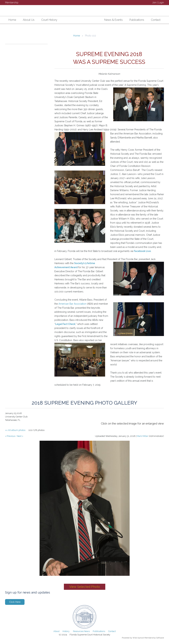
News (87, 631)
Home (77, 36)
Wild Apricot (138, 638)
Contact (112, 631)
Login (161, 3)
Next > (20, 436)
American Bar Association (72, 304)
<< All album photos (15, 430)
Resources (78, 631)
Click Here (15, 602)
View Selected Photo (85, 587)
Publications (99, 631)
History (66, 631)
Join (154, 3)
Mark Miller (143, 436)
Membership (12, 3)
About (56, 631)
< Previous (10, 436)
